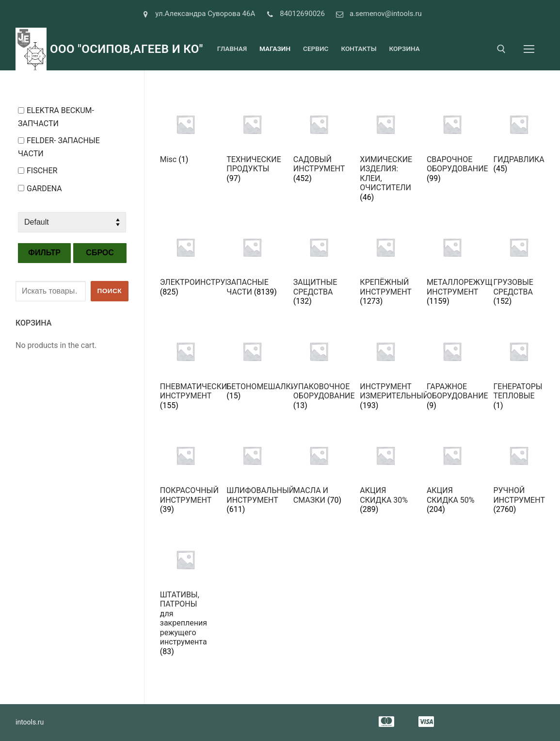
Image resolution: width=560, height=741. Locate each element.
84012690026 (294, 14)
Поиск (109, 291)
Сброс (100, 253)
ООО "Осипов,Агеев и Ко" (127, 49)
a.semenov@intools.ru (377, 14)
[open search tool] (501, 49)
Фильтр (44, 253)
